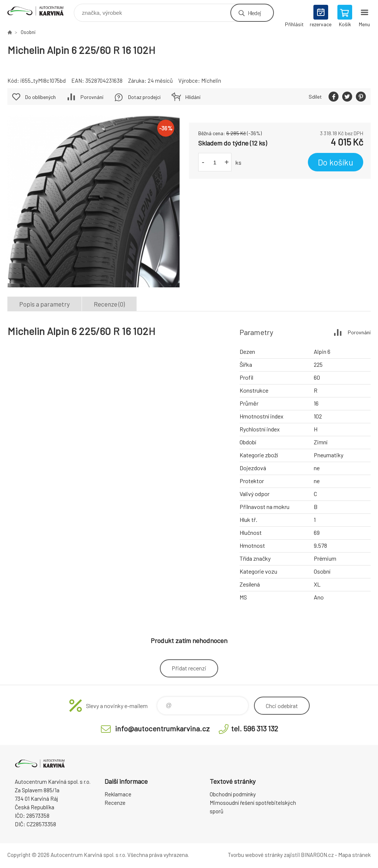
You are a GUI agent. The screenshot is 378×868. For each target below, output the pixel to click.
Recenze (115, 803)
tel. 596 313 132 (255, 728)
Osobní (28, 32)
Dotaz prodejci (144, 97)
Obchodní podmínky (233, 794)
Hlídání (193, 97)
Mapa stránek (354, 855)
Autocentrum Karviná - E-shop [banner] (40, 11)
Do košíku (336, 162)
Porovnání (92, 97)
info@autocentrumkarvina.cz (162, 728)
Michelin (211, 81)
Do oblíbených (40, 97)
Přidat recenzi (189, 668)
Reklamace (118, 794)
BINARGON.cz (317, 855)
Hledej (254, 13)
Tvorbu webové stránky (255, 855)
